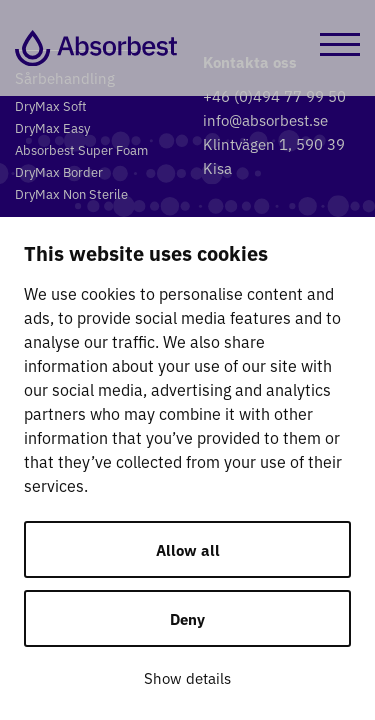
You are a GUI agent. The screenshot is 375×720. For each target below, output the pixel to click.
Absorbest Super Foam (81, 149)
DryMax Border (59, 171)
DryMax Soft (51, 105)
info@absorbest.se (265, 119)
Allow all (188, 549)
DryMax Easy (52, 127)
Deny (187, 618)
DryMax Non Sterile (71, 193)
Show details (187, 677)
